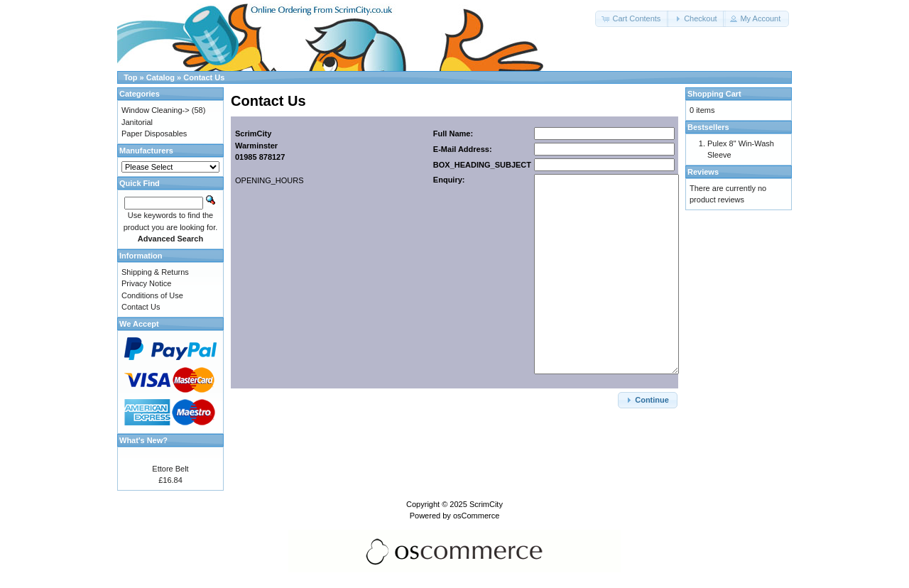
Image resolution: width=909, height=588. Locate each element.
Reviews (703, 172)
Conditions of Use (152, 295)
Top (130, 77)
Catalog (160, 77)
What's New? (143, 440)
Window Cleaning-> (156, 110)
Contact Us (204, 77)
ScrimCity (486, 504)
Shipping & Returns (155, 272)
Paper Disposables (154, 134)
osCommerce (476, 516)
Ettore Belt (170, 469)
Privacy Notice (146, 283)
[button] (632, 19)
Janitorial (137, 122)
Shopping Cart (714, 94)
